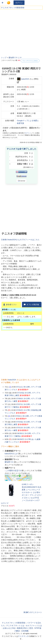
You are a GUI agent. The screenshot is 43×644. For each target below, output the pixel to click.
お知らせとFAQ (9, 628)
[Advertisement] (21, 32)
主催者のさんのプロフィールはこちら (20, 240)
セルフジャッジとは (34, 626)
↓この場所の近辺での (13, 471)
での (9, 462)
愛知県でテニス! (15, 58)
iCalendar (21, 181)
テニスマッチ (23, 636)
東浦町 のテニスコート (33, 612)
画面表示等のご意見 (25, 628)
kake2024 (25, 79)
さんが (11, 454)
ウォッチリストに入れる (30, 61)
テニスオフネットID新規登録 (13, 8)
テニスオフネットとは (15, 626)
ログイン (19, 3)
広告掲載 (25, 631)
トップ (4, 58)
